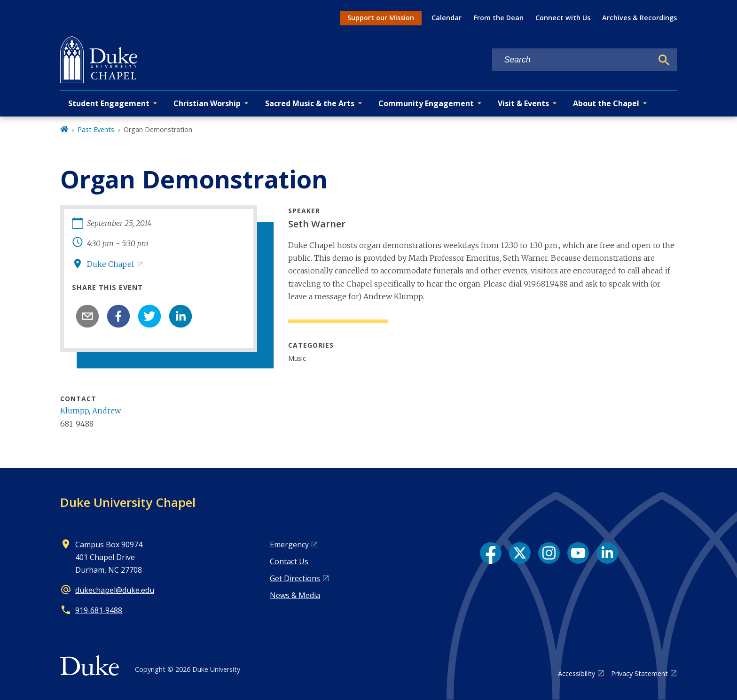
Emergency (289, 544)
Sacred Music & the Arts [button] (310, 103)
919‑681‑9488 (99, 610)
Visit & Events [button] (523, 103)
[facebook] (118, 316)
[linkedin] (180, 316)
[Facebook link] (491, 553)
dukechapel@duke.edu (115, 590)
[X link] (520, 553)
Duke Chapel (110, 264)
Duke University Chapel (128, 502)
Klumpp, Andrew (90, 411)
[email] (87, 316)
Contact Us (289, 561)
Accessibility (576, 673)
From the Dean (499, 18)
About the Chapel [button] (606, 103)
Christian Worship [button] (207, 103)
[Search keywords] (572, 60)
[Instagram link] (549, 553)
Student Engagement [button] (109, 103)
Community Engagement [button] (426, 103)
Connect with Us (563, 18)
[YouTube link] (578, 553)
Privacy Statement (639, 673)
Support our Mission (381, 18)
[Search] (664, 60)
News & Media (295, 595)
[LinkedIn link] (607, 553)
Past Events (96, 129)
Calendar (447, 18)
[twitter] (149, 316)
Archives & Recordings (639, 18)
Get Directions (295, 578)
